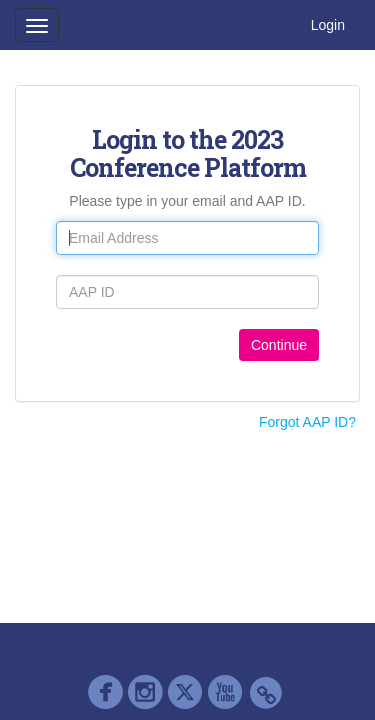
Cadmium (144, 638)
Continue (279, 345)
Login (328, 25)
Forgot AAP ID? (307, 422)
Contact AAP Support (267, 638)
